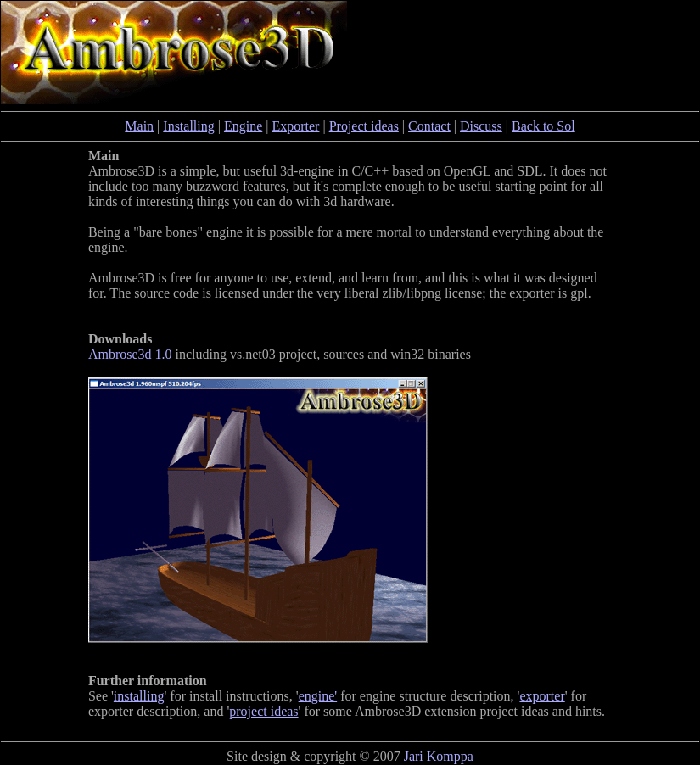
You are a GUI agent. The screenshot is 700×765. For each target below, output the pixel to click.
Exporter (295, 126)
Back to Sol (543, 126)
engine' (318, 696)
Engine (243, 126)
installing (139, 696)
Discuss (481, 126)
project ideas (263, 711)
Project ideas (364, 126)
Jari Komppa (439, 756)
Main (139, 126)
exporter (542, 696)
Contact (429, 126)
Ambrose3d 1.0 (130, 354)
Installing (188, 126)
